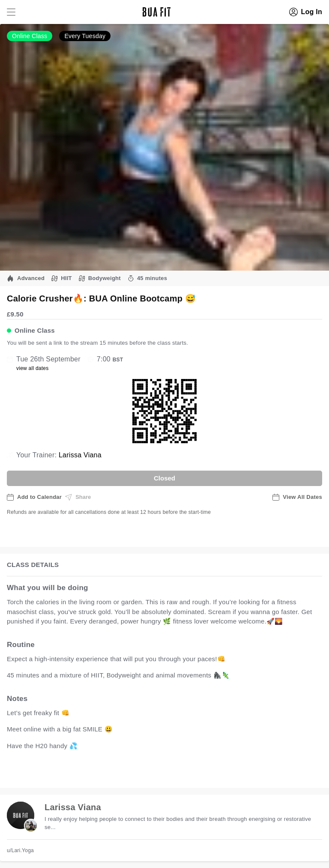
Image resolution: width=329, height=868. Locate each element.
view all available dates (180, 772)
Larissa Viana (80, 455)
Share (78, 497)
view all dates (33, 368)
